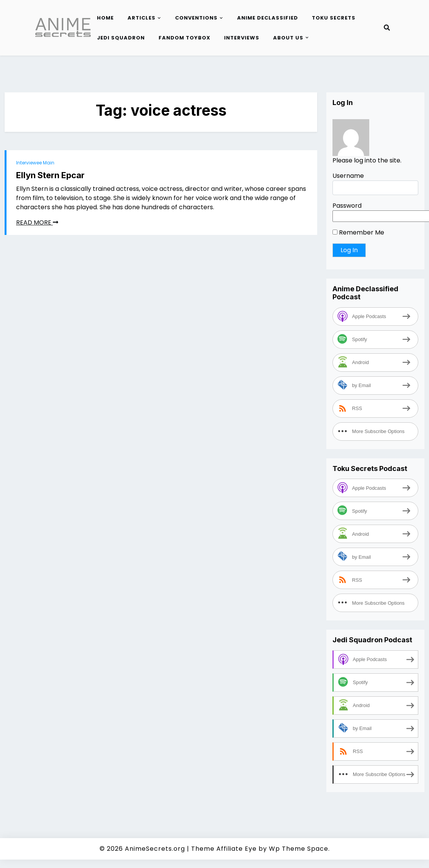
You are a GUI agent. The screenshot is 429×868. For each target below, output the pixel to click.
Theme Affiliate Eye (224, 849)
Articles (142, 18)
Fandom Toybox (184, 38)
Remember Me (358, 232)
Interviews (242, 38)
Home (105, 18)
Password (347, 206)
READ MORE (37, 222)
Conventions (196, 18)
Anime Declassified (268, 18)
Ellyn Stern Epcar (50, 175)
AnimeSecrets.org (155, 849)
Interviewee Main (35, 163)
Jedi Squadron (121, 38)
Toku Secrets (334, 18)
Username (348, 176)
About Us (288, 38)
